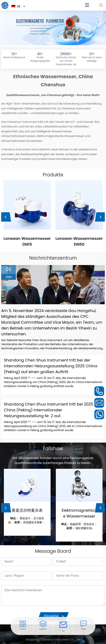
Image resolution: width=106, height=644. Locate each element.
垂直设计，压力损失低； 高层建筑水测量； (27, 520)
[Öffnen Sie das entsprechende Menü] (5, 9)
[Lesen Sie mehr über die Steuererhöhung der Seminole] (101, 5)
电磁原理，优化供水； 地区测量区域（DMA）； (79, 526)
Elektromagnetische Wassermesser (79, 513)
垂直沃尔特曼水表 (27, 510)
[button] (52, 42)
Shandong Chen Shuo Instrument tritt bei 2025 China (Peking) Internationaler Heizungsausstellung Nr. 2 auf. (49, 410)
